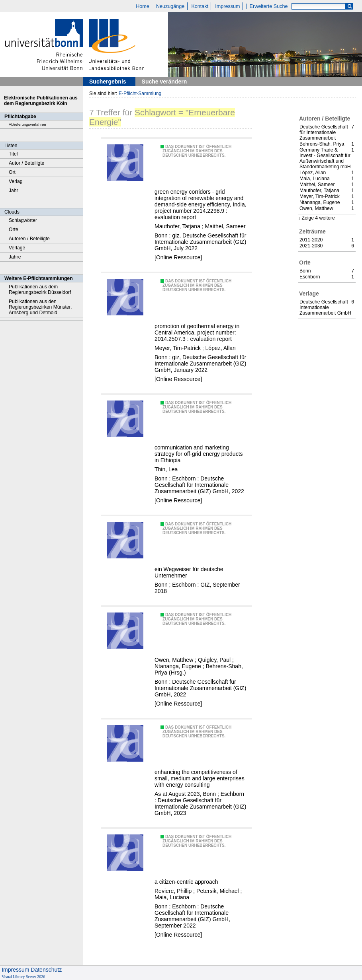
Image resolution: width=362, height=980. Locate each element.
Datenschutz (46, 970)
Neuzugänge (170, 6)
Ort (12, 172)
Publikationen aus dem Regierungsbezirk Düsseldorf (40, 290)
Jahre (15, 257)
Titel (13, 154)
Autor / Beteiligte (26, 163)
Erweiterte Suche (269, 6)
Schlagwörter (23, 220)
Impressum (227, 6)
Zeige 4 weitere (318, 218)
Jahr (14, 191)
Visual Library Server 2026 (23, 977)
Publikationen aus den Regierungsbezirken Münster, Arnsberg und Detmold (40, 307)
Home (143, 6)
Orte (14, 229)
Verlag (16, 181)
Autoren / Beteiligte (29, 239)
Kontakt (200, 6)
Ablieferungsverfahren (27, 124)
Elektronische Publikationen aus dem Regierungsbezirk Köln (41, 101)
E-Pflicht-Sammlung (140, 93)
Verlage (17, 248)
